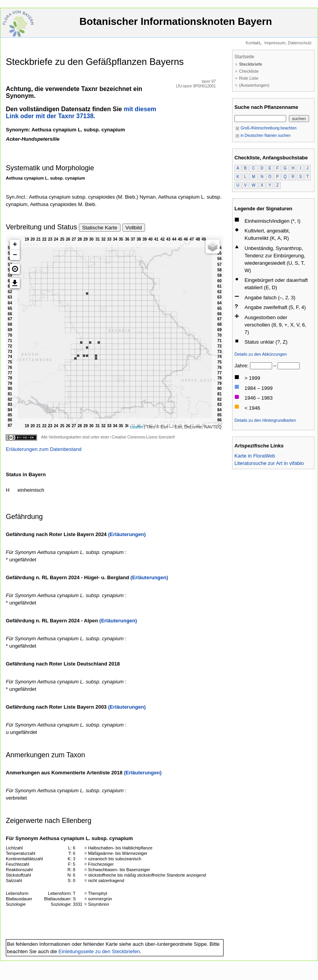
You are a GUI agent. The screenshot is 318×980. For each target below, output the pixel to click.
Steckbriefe (251, 64)
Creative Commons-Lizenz (135, 437)
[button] (15, 269)
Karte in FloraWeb (255, 456)
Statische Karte (100, 228)
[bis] (289, 366)
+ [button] (15, 245)
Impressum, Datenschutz (288, 43)
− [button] (15, 255)
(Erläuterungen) (127, 534)
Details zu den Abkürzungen (261, 354)
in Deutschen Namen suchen (263, 135)
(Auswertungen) (254, 85)
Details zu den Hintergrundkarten (265, 420)
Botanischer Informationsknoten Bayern (176, 25)
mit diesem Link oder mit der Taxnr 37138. (81, 113)
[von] (261, 366)
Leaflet (136, 427)
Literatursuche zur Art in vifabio (269, 463)
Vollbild (134, 228)
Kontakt (253, 43)
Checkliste (249, 71)
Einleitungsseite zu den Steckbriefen (99, 951)
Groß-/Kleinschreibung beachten (266, 128)
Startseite (244, 57)
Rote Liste (249, 78)
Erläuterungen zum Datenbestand (44, 449)
